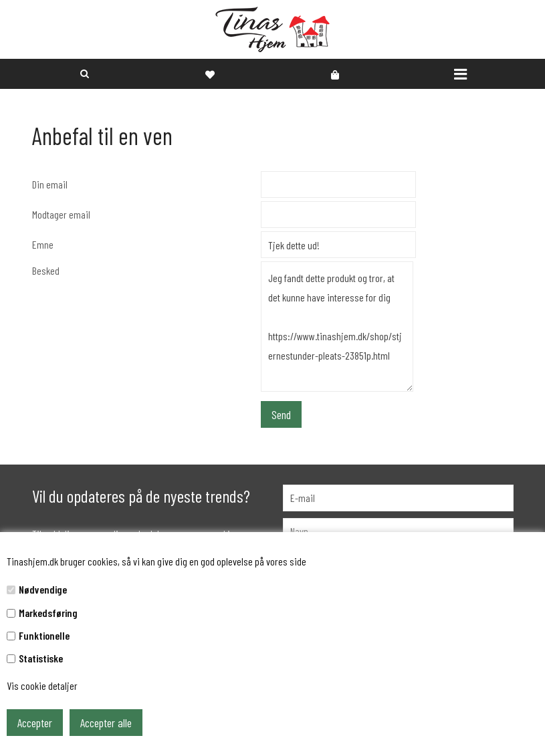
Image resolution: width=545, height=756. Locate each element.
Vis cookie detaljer (42, 685)
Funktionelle (44, 635)
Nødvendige (43, 589)
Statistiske (41, 658)
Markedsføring (48, 613)
